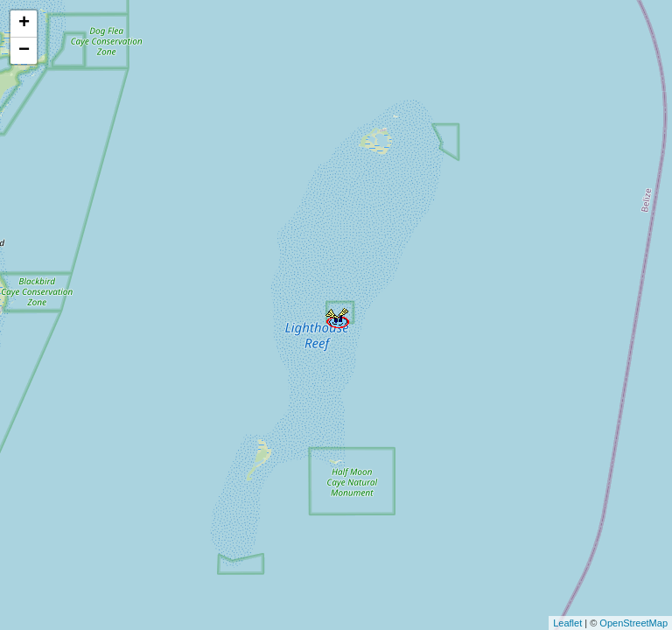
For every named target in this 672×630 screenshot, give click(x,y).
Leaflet (567, 623)
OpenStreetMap (633, 623)
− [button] (24, 51)
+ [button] (24, 24)
